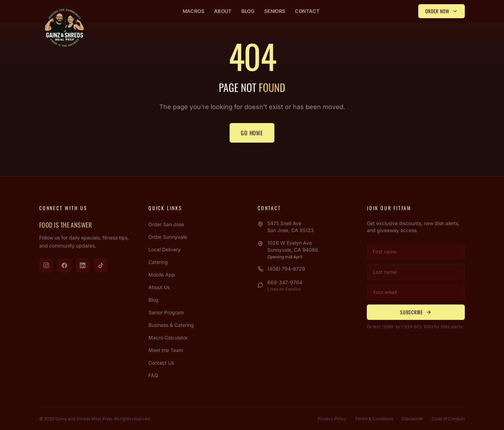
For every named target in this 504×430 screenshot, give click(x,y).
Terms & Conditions (374, 419)
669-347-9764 (285, 282)
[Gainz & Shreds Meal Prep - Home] (64, 28)
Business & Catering (171, 325)
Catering (158, 262)
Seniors (275, 11)
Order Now (442, 11)
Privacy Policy (332, 419)
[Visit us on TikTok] (101, 265)
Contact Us (161, 363)
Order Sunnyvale (168, 237)
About (223, 11)
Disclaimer (412, 419)
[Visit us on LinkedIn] (83, 265)
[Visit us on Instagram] (46, 265)
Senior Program (166, 312)
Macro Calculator (168, 338)
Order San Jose (166, 224)
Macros (194, 11)
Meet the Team (166, 350)
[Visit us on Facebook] (64, 265)
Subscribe (416, 312)
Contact (307, 11)
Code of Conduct (448, 419)
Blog (248, 11)
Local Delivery (164, 249)
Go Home (252, 133)
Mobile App (162, 275)
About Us (159, 287)
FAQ (153, 375)
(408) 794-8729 (286, 269)
